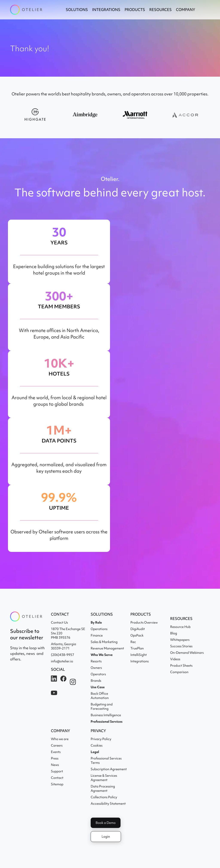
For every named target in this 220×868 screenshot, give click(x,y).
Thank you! (30, 49)
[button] (77, 10)
